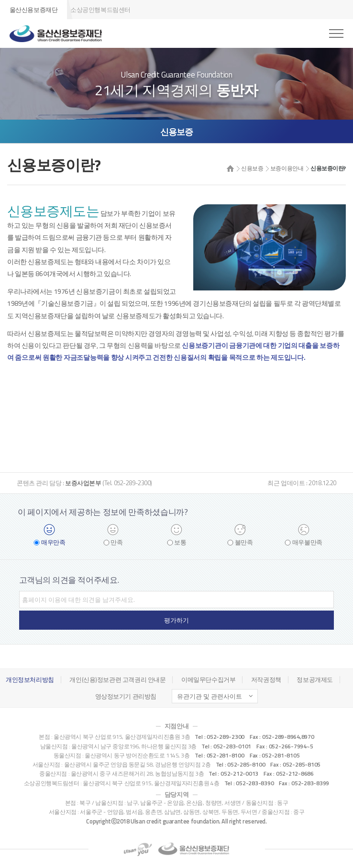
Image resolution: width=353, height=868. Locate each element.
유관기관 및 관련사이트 (210, 696)
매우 (53, 542)
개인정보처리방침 (30, 679)
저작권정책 (266, 679)
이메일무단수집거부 (208, 679)
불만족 (244, 542)
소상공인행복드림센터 (100, 10)
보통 (180, 542)
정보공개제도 (314, 679)
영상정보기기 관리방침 (126, 696)
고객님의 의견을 (69, 580)
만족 (116, 542)
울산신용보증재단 (34, 10)
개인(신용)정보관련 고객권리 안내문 (117, 679)
